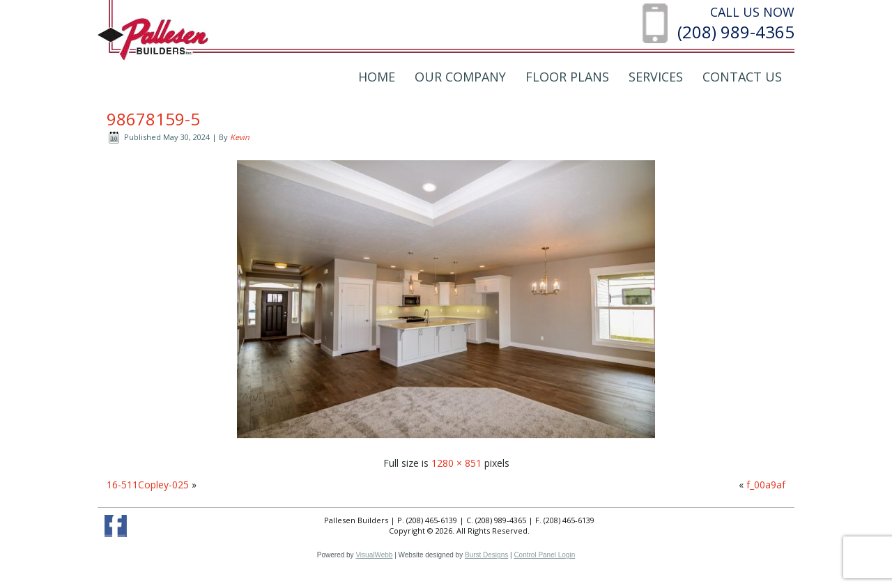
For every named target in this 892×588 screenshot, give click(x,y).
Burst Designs (486, 555)
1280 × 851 (456, 463)
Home (377, 77)
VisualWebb (374, 555)
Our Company (460, 77)
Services (656, 77)
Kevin (240, 137)
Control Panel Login (544, 555)
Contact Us (742, 77)
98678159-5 (153, 119)
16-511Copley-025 (148, 485)
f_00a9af (766, 485)
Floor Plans (567, 77)
